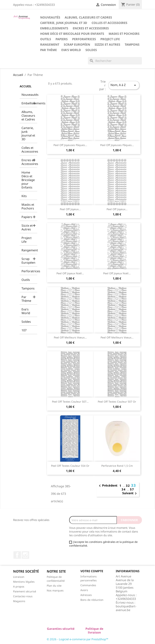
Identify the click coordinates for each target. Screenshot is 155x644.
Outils (46, 39)
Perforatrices (84, 39)
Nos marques (55, 590)
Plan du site (54, 586)
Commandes (88, 585)
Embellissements (54, 28)
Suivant (130, 493)
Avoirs (84, 590)
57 (132, 489)
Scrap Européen (77, 45)
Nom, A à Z (124, 85)
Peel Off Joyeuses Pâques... (70, 145)
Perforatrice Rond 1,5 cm (117, 466)
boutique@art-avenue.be (126, 608)
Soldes (91, 50)
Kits (24, 196)
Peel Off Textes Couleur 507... (70, 402)
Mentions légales (24, 582)
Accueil (26, 86)
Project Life (110, 39)
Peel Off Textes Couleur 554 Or (70, 466)
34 (124, 489)
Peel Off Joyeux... (70, 209)
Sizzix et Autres (107, 45)
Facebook (17, 555)
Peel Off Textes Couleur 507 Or (117, 402)
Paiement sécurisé (25, 591)
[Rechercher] (115, 61)
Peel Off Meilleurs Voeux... (70, 337)
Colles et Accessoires (109, 23)
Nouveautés (50, 17)
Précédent (108, 486)
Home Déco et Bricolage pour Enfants (72, 34)
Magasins (19, 601)
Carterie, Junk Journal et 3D (64, 23)
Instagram (25, 555)
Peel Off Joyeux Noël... (70, 273)
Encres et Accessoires (91, 28)
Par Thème (49, 50)
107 (24, 330)
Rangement (50, 45)
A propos (19, 586)
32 (128, 486)
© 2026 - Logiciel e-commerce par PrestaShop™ (77, 639)
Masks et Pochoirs (124, 34)
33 (133, 485)
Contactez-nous (23, 596)
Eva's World (71, 50)
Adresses (86, 595)
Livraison (19, 577)
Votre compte (92, 571)
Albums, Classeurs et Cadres (88, 17)
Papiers (62, 39)
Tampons (132, 45)
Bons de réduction (92, 600)
